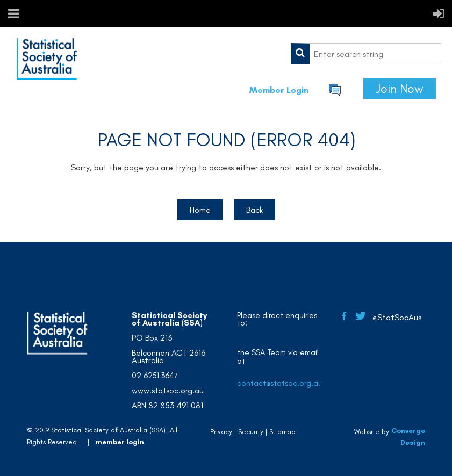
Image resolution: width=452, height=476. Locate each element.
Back (254, 210)
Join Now (400, 89)
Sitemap (282, 432)
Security (251, 432)
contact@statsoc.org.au (280, 383)
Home (200, 210)
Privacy (221, 432)
